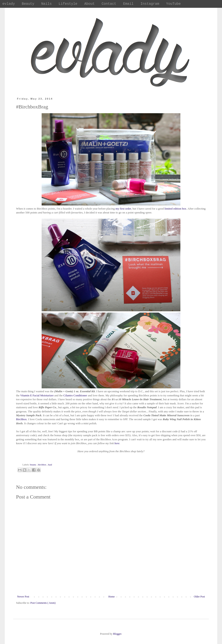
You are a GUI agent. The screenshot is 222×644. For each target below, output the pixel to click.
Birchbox (21, 419)
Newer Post (23, 597)
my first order (123, 209)
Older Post (199, 597)
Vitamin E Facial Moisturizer (37, 395)
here (117, 443)
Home (112, 597)
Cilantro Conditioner (76, 395)
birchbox (42, 465)
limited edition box (175, 209)
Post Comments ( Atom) (43, 603)
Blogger (117, 634)
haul (50, 465)
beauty (33, 465)
